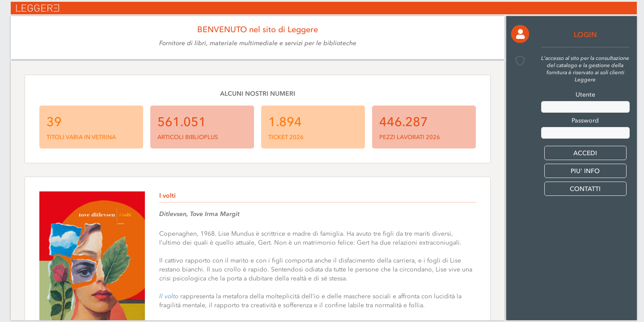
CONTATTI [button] (585, 189)
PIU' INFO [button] (585, 171)
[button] (520, 34)
